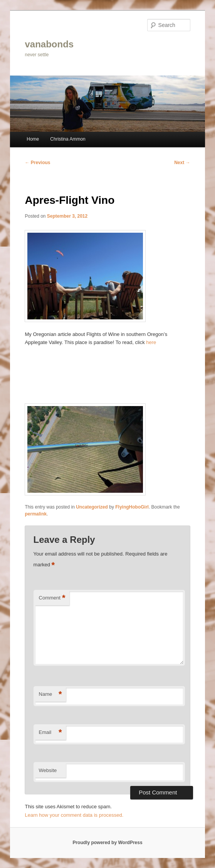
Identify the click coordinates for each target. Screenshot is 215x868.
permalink (36, 514)
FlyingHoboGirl (132, 507)
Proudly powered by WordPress (107, 843)
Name (50, 694)
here (151, 342)
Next (182, 163)
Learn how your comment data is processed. (74, 815)
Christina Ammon (68, 139)
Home (33, 139)
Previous (37, 163)
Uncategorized (92, 507)
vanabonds (49, 44)
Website (48, 770)
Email (50, 733)
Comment (52, 598)
